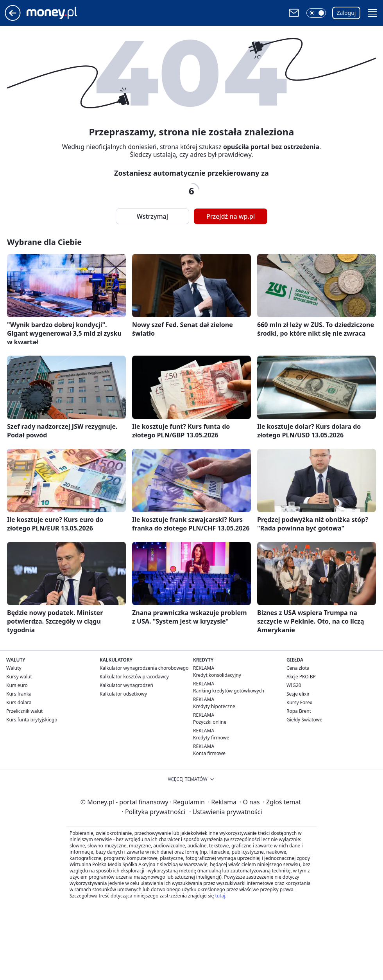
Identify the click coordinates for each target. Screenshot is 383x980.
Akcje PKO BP (301, 677)
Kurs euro (17, 685)
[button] (316, 13)
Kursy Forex (299, 702)
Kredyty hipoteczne (214, 706)
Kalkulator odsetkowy (123, 694)
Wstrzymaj (152, 216)
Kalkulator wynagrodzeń (126, 685)
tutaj (220, 896)
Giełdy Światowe (304, 720)
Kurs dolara (19, 702)
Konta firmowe (209, 753)
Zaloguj (346, 13)
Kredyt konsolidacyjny (217, 675)
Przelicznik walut (24, 711)
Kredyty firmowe (211, 738)
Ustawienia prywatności (226, 812)
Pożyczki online (210, 722)
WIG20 (294, 685)
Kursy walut (19, 677)
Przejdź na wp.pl (231, 216)
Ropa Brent (299, 711)
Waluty (14, 668)
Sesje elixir (298, 694)
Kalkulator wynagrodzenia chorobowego (144, 668)
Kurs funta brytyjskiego (32, 720)
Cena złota (298, 668)
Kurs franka (19, 694)
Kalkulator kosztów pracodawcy (134, 677)
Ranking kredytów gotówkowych (229, 691)
